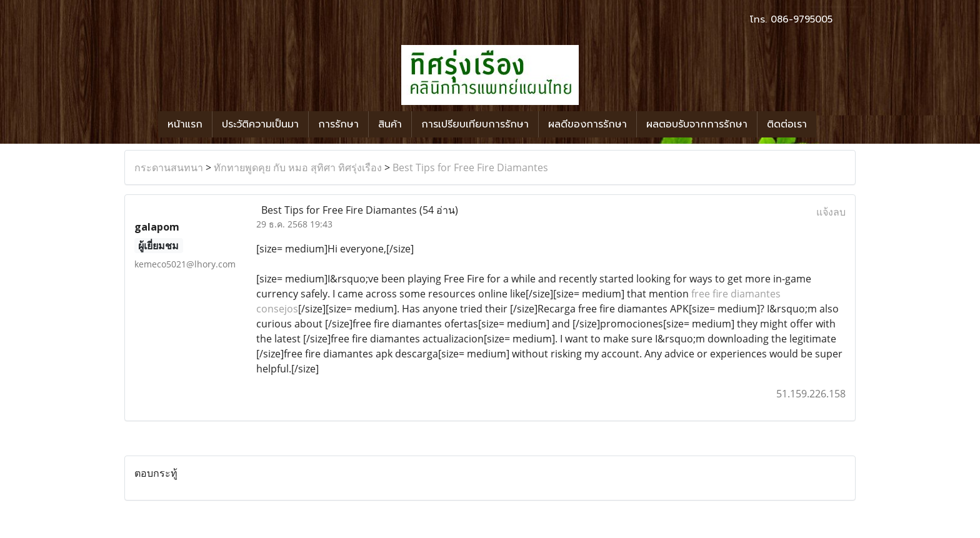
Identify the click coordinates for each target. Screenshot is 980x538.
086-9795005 (802, 19)
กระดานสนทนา (169, 167)
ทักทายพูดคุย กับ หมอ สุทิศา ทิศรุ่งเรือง (298, 167)
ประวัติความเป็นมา (260, 124)
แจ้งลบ (831, 212)
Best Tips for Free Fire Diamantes (470, 167)
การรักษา (338, 124)
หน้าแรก (185, 124)
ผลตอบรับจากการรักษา (697, 124)
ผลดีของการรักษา (587, 124)
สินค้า (390, 124)
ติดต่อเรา (787, 124)
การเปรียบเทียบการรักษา (475, 124)
